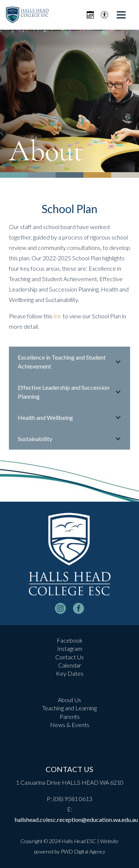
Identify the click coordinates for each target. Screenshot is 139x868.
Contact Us (69, 657)
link (57, 316)
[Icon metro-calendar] (90, 15)
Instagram (70, 648)
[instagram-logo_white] (60, 608)
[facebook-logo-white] (79, 608)
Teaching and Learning (69, 708)
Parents (70, 716)
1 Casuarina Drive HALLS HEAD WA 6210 (70, 782)
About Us (69, 700)
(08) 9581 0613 (73, 799)
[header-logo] (27, 15)
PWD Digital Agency (83, 851)
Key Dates (70, 673)
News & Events (70, 725)
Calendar (70, 665)
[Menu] (121, 15)
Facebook (70, 640)
